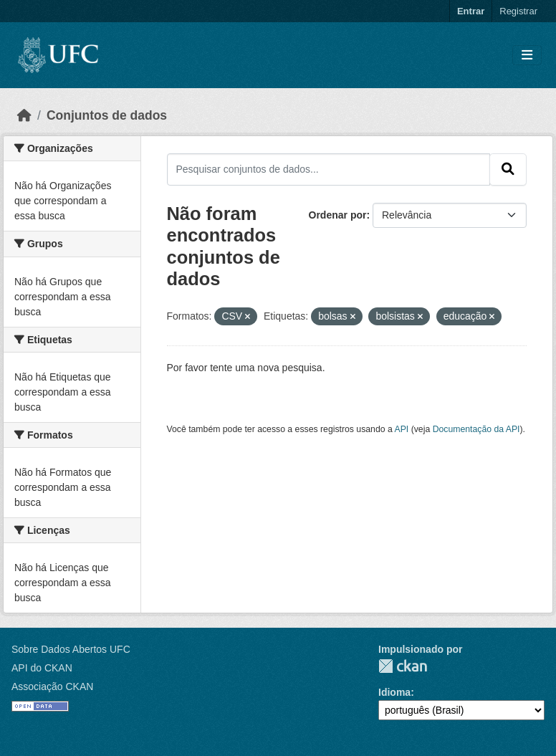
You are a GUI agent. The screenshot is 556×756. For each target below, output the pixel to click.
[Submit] (508, 169)
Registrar (518, 11)
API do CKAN (42, 668)
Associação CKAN (52, 686)
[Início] (24, 115)
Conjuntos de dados (107, 115)
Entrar (471, 11)
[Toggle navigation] (527, 56)
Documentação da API (476, 429)
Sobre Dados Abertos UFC (71, 649)
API (402, 429)
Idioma (394, 692)
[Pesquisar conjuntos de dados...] (329, 169)
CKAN (403, 666)
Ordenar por (338, 215)
